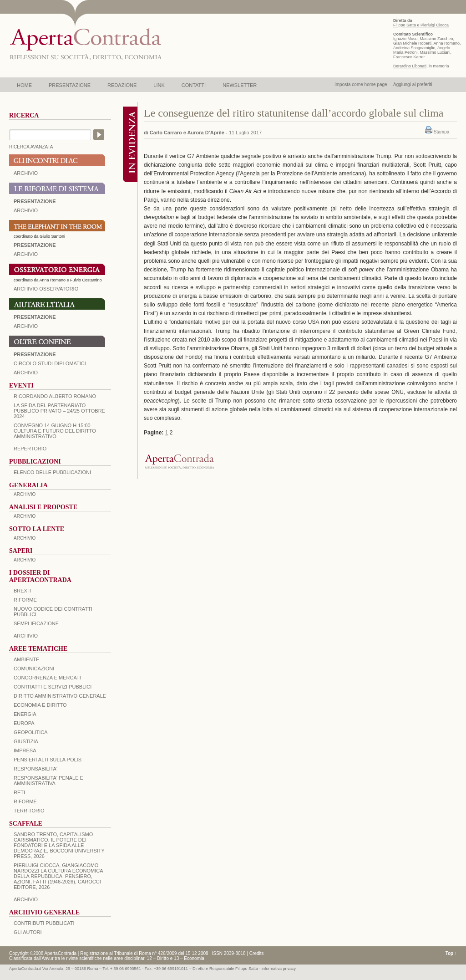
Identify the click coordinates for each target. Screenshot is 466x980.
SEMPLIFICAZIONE (36, 623)
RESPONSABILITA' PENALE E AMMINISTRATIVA (48, 781)
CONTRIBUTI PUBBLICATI (44, 923)
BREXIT (23, 591)
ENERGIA (25, 714)
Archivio (26, 326)
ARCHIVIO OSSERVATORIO (46, 289)
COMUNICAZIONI (34, 669)
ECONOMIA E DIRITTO (40, 705)
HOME (24, 85)
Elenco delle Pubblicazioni (52, 472)
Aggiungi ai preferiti (413, 84)
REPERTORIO (30, 449)
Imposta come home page (361, 84)
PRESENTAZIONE (70, 85)
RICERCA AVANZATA (31, 147)
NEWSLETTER (240, 85)
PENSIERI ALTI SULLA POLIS (48, 760)
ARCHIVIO (26, 173)
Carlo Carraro (166, 133)
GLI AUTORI (28, 932)
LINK (159, 85)
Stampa (441, 132)
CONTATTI (194, 85)
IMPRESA (25, 750)
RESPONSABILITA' (35, 769)
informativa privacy (279, 969)
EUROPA (24, 723)
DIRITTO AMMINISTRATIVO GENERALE (60, 696)
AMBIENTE (26, 659)
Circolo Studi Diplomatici (50, 363)
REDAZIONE (122, 85)
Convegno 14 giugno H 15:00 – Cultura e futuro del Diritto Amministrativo (55, 431)
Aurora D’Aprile (206, 133)
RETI (19, 792)
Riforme (25, 600)
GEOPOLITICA (31, 732)
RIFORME (25, 801)
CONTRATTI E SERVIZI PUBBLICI (53, 687)
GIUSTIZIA (26, 741)
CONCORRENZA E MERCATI (47, 678)
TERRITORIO (29, 811)
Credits (257, 953)
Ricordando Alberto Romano (55, 396)
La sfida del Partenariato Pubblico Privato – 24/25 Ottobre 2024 (59, 411)
